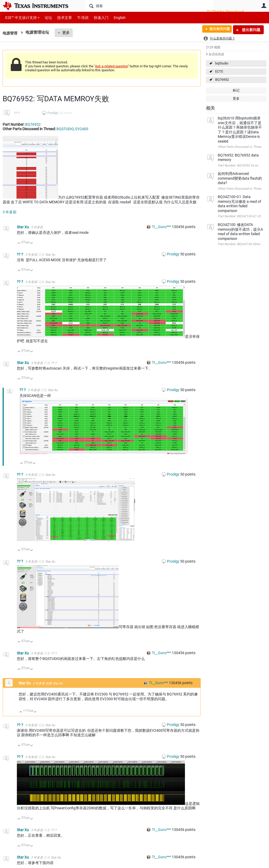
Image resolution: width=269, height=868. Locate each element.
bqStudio (222, 63)
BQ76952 (222, 80)
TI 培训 (78, 17)
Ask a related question (112, 66)
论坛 (45, 17)
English (113, 17)
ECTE (219, 71)
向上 (19, 243)
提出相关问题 (217, 30)
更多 (67, 33)
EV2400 (82, 129)
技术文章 (61, 17)
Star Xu (23, 227)
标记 (236, 90)
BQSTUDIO (65, 129)
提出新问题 (251, 30)
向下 (32, 243)
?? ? (16, 113)
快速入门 (96, 17)
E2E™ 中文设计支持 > (21, 17)
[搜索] (149, 6)
